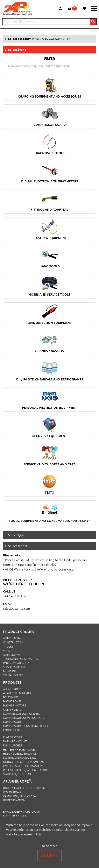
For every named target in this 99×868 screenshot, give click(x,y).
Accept (49, 855)
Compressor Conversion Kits (24, 718)
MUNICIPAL (10, 671)
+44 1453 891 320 (16, 596)
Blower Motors (15, 705)
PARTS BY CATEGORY (16, 663)
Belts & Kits (11, 697)
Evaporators (12, 737)
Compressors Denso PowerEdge (26, 726)
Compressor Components (21, 714)
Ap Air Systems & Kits (17, 693)
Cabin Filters (12, 710)
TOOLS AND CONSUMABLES (20, 659)
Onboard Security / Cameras (23, 762)
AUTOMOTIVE (12, 655)
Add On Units (12, 689)
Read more (50, 846)
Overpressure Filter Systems (23, 766)
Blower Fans (12, 701)
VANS (6, 651)
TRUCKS (8, 647)
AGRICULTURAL (13, 638)
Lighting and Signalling (19, 758)
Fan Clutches (13, 745)
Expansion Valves (15, 741)
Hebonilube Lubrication (20, 754)
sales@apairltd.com (17, 609)
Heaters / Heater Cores (19, 750)
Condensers (12, 730)
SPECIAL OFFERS (13, 675)
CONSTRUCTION (13, 642)
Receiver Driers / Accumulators (26, 770)
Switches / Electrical (18, 774)
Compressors (13, 722)
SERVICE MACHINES (15, 667)
